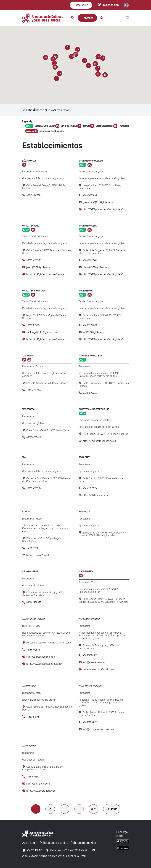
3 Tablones (84, 457)
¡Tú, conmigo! (29, 161)
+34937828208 (90, 325)
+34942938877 (34, 602)
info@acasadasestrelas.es (41, 657)
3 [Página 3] (65, 809)
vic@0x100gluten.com (94, 332)
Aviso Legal (30, 843)
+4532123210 (33, 548)
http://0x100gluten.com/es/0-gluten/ (103, 209)
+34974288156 (34, 390)
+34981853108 (90, 722)
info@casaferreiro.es (94, 662)
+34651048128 (34, 195)
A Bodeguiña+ (86, 572)
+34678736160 (90, 260)
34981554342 (33, 777)
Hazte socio (81, 5)
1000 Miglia (28, 356)
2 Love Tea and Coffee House (94, 409)
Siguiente (112, 809)
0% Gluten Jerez (31, 226)
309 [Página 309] (93, 809)
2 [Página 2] (50, 809)
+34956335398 (34, 260)
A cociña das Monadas (91, 686)
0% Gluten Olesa (88, 226)
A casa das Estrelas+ (34, 619)
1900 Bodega (28, 409)
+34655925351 (34, 650)
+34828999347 (90, 393)
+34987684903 (90, 655)
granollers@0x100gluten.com (99, 202)
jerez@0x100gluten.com (39, 267)
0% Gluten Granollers (91, 161)
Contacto (87, 18)
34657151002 (33, 717)
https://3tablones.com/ (95, 495)
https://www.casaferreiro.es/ (98, 669)
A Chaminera (29, 686)
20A (24, 457)
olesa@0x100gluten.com (96, 267)
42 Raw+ (26, 512)
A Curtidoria (29, 746)
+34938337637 (33, 325)
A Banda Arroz (30, 572)
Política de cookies (83, 843)
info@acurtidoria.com (38, 784)
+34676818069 (90, 195)
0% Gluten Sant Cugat (34, 291)
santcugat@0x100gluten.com (42, 332)
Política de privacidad (54, 843)
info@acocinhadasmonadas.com (100, 729)
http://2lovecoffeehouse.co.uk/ (100, 441)
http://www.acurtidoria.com (41, 791)
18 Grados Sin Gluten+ (90, 356)
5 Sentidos (84, 512)
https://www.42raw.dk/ (38, 555)
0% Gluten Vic (86, 291)
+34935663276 (34, 488)
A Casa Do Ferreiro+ (90, 619)
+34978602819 (34, 437)
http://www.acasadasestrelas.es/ (44, 664)
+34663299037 (90, 488)
